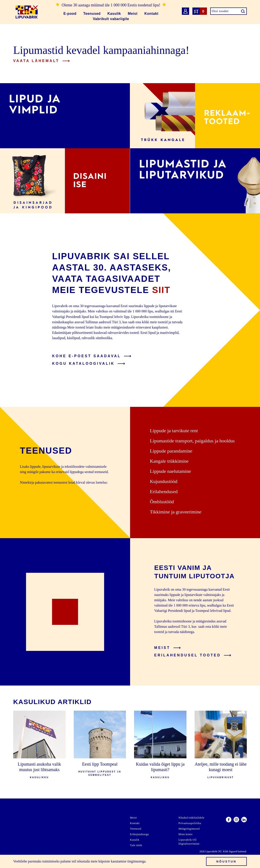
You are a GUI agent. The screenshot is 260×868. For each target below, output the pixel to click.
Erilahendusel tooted (193, 655)
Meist (133, 14)
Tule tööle (136, 845)
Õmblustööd (162, 502)
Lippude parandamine (171, 451)
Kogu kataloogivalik (89, 364)
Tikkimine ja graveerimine (176, 512)
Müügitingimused (189, 829)
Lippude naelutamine (170, 471)
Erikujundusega (139, 834)
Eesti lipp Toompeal (100, 764)
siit (161, 290)
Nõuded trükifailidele (192, 818)
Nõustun (227, 861)
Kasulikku (39, 777)
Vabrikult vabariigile (111, 19)
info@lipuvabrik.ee (27, 842)
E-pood (70, 14)
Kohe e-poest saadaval (92, 356)
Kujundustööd (164, 481)
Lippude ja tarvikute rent (174, 431)
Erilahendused (164, 491)
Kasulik (114, 14)
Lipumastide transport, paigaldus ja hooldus (192, 441)
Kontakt (151, 14)
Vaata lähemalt (41, 61)
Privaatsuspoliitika (190, 823)
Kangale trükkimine (169, 461)
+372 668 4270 (24, 847)
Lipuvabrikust (221, 777)
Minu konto (186, 834)
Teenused (92, 14)
